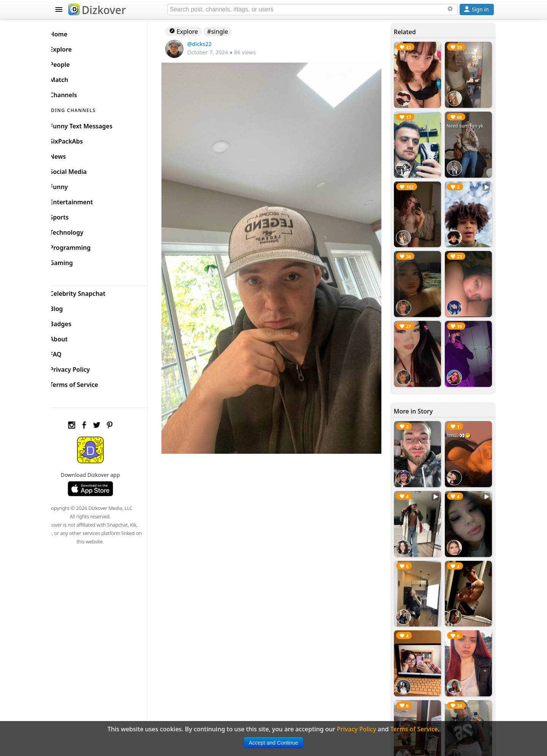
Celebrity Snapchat (90, 292)
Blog (69, 307)
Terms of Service (86, 383)
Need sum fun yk (467, 123)
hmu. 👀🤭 (461, 422)
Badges (73, 322)
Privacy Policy (82, 368)
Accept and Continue (273, 743)
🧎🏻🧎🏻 (454, 325)
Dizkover (97, 10)
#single (229, 32)
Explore (195, 32)
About (71, 337)
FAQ (68, 352)
